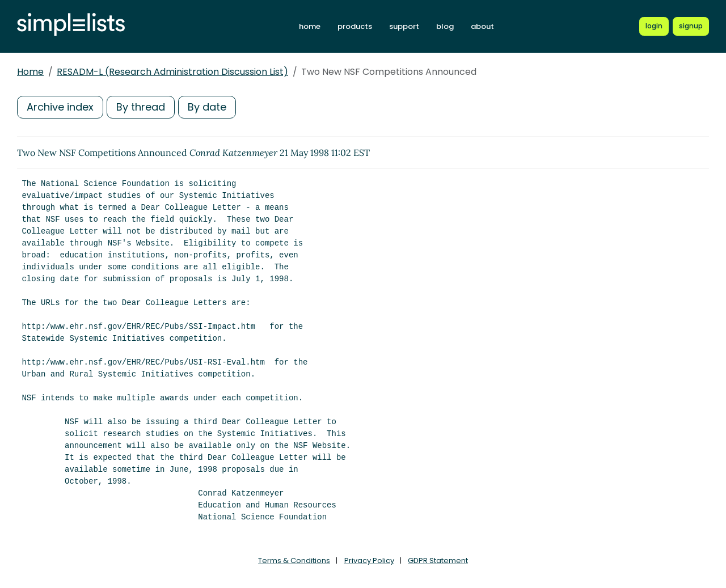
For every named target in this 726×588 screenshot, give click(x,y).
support (404, 26)
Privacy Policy (369, 560)
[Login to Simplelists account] (654, 26)
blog (445, 26)
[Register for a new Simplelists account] (691, 26)
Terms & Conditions (294, 560)
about (482, 26)
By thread (141, 107)
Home (30, 72)
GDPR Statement (438, 560)
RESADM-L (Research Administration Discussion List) (172, 72)
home (310, 26)
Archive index (60, 107)
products (355, 26)
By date (207, 107)
